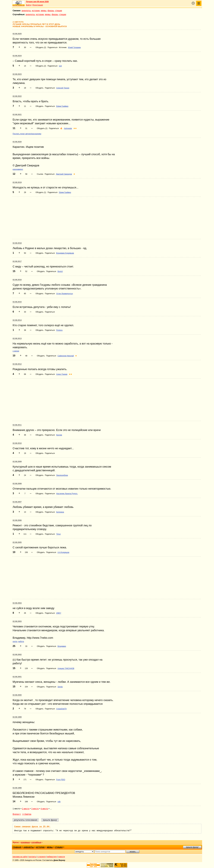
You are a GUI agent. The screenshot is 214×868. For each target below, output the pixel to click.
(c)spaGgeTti (61, 709)
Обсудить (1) (41, 192)
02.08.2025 (17, 34)
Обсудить (39, 88)
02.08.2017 (17, 261)
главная (17, 847)
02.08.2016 (17, 280)
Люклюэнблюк (62, 475)
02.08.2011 (17, 425)
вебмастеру (52, 857)
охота (15, 642)
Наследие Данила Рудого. (67, 494)
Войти (29, 5)
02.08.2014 (17, 320)
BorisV (60, 271)
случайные (36, 842)
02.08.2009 (17, 462)
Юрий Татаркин (74, 47)
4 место (44, 809)
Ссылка (40, 174)
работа (21, 642)
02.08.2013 (17, 339)
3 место (35, 809)
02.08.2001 (17, 677)
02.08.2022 (17, 96)
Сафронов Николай (66, 356)
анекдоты (26, 11)
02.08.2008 (17, 484)
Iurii (60, 66)
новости (62, 857)
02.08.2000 (17, 695)
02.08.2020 (17, 142)
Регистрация (38, 5)
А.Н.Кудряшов (63, 552)
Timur (58, 534)
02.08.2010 (17, 443)
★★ (75, 128)
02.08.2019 (17, 182)
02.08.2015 (17, 302)
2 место (26, 809)
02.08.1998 (17, 788)
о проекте (42, 857)
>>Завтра (27, 814)
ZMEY (59, 613)
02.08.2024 (17, 56)
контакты (33, 857)
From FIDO (61, 780)
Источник (63, 47)
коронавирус (18, 169)
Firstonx (59, 330)
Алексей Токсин (63, 88)
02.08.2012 (17, 364)
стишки (59, 11)
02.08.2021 (17, 115)
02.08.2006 (17, 520)
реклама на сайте (20, 857)
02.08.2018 (17, 243)
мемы (44, 11)
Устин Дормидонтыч (64, 294)
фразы (51, 11)
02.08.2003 (17, 621)
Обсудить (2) (41, 47)
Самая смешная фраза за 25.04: (32, 827)
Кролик (59, 435)
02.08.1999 (17, 717)
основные (25, 842)
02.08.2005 (17, 542)
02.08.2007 (17, 502)
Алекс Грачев (62, 374)
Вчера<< (17, 814)
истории (36, 11)
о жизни (16, 351)
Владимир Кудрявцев (65, 253)
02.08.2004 (17, 603)
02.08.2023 (17, 74)
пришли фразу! (192, 847)
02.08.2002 (17, 655)
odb (59, 802)
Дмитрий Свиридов (64, 174)
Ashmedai (68, 128)
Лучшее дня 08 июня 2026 (37, 2)
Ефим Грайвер (62, 106)
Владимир (62, 646)
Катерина (60, 512)
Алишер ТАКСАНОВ (66, 668)
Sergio (60, 687)
